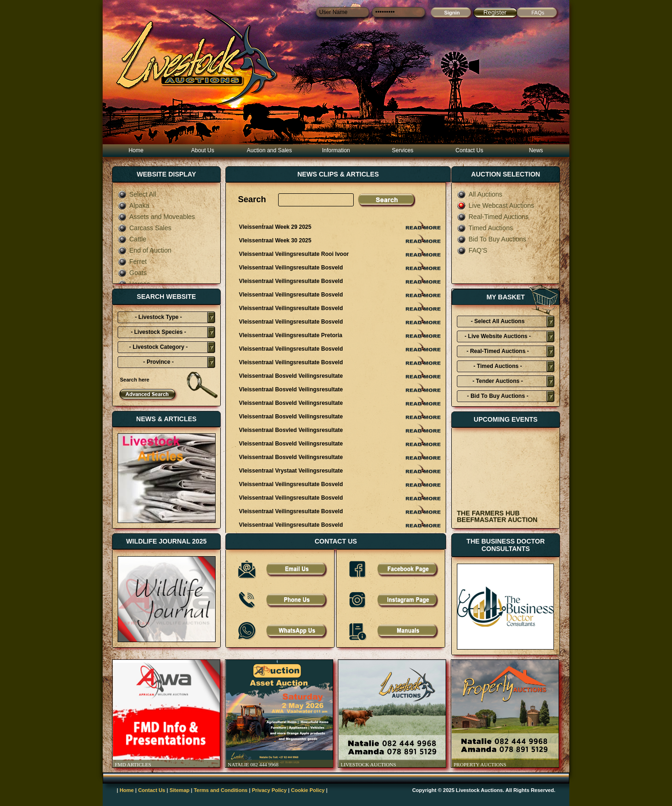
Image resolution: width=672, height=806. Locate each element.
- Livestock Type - (158, 317)
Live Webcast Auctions (496, 205)
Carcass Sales (144, 228)
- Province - (158, 362)
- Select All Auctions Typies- (498, 323)
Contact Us (469, 150)
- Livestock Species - (158, 332)
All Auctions (479, 194)
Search (252, 199)
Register (495, 12)
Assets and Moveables (156, 217)
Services (403, 150)
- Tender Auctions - (498, 381)
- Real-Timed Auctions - (498, 351)
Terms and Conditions (220, 790)
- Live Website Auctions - (497, 336)
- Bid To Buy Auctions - (498, 396)
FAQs (538, 13)
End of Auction (144, 250)
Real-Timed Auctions (493, 217)
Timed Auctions (485, 228)
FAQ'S (472, 250)
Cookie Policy (308, 790)
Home (136, 150)
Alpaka (133, 205)
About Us (203, 150)
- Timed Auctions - (497, 366)
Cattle (132, 239)
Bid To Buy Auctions (491, 239)
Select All (137, 194)
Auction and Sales (269, 150)
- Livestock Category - (158, 347)
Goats (132, 273)
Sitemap (179, 790)
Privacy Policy (269, 790)
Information (336, 150)
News (536, 150)
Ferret (132, 262)
